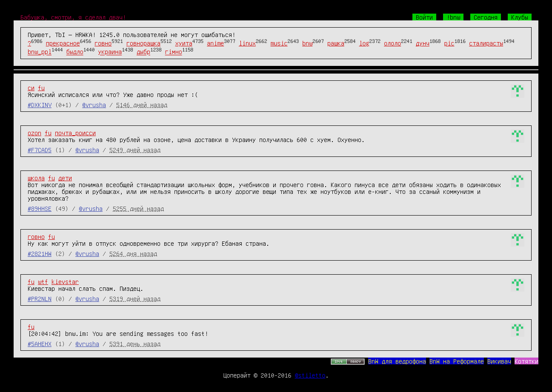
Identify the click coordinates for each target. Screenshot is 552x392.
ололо (392, 43)
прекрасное (63, 43)
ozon (34, 133)
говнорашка (143, 43)
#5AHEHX (40, 344)
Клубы (520, 17)
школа (36, 178)
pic (449, 43)
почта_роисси (75, 133)
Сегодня (486, 17)
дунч (423, 43)
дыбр (143, 52)
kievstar (65, 281)
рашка (336, 43)
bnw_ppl (40, 52)
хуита (184, 43)
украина (110, 52)
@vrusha (94, 105)
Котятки (526, 361)
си (31, 88)
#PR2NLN (40, 298)
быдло (75, 52)
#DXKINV (40, 105)
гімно (174, 52)
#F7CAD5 (40, 150)
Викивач (499, 361)
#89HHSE (40, 208)
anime (215, 43)
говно (103, 43)
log (364, 43)
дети (65, 178)
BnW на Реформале (457, 361)
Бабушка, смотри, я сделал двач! (73, 17)
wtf (43, 281)
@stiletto (310, 375)
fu (41, 88)
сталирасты (486, 43)
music (279, 43)
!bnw (453, 17)
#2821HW (40, 253)
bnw (307, 43)
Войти (424, 17)
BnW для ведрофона (397, 361)
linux (247, 43)
